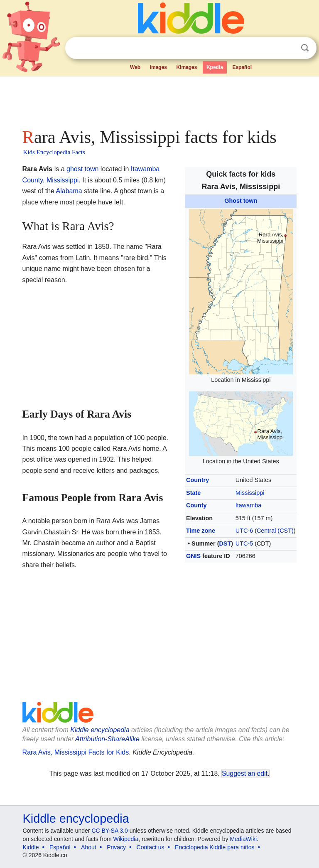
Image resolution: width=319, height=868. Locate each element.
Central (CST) (275, 531)
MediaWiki (243, 839)
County (196, 505)
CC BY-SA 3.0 (109, 831)
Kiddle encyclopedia (100, 730)
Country (198, 480)
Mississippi (250, 493)
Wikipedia (126, 839)
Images (158, 67)
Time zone (201, 531)
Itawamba (248, 505)
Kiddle (31, 847)
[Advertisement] (160, 100)
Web (135, 67)
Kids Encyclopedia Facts (54, 152)
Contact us (151, 847)
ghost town (82, 169)
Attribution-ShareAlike (107, 739)
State (193, 493)
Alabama (69, 191)
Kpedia (215, 67)
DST (225, 543)
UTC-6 (244, 531)
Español (242, 67)
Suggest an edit (245, 773)
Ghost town (241, 201)
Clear (288, 48)
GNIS (193, 556)
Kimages (186, 67)
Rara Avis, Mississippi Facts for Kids (76, 752)
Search (305, 48)
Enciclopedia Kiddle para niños (215, 847)
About (89, 847)
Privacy (116, 847)
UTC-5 (244, 543)
